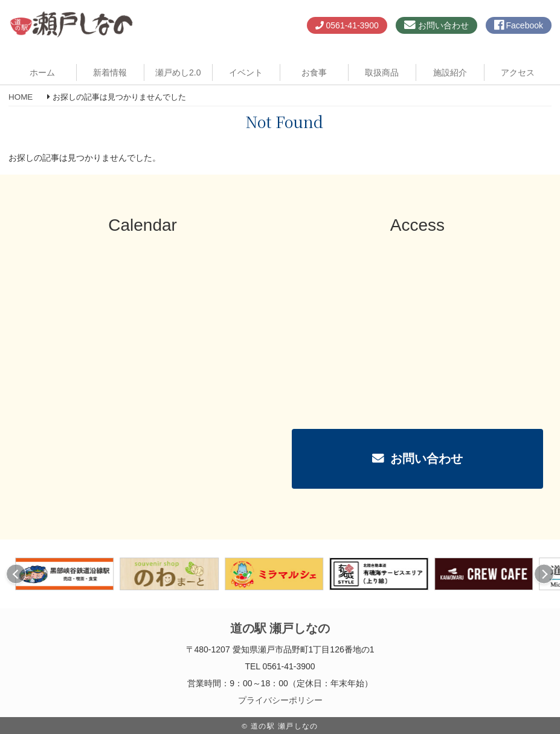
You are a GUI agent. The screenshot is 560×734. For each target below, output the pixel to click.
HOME (21, 97)
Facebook (519, 25)
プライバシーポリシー (280, 700)
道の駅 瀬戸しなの (280, 628)
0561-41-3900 (347, 25)
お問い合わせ (436, 25)
